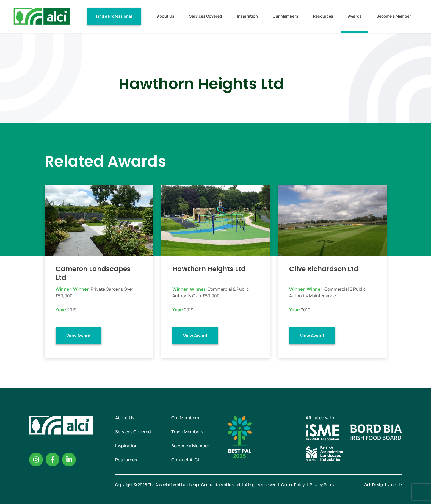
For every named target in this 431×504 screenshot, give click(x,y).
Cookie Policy (293, 485)
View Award (78, 336)
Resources (323, 16)
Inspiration (247, 16)
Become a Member (394, 16)
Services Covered (206, 16)
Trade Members (187, 432)
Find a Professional (114, 16)
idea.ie (396, 485)
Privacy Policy (322, 485)
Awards (355, 16)
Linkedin (69, 459)
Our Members (285, 16)
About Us (166, 16)
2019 (72, 310)
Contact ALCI (185, 460)
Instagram (36, 459)
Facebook (53, 459)
